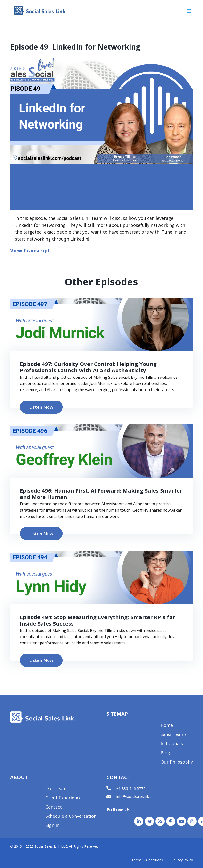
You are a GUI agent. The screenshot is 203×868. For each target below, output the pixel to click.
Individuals (172, 744)
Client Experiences (65, 798)
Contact (54, 807)
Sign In (52, 826)
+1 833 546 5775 (131, 788)
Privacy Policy (182, 860)
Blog (165, 753)
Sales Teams (174, 735)
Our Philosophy (177, 762)
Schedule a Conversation (71, 817)
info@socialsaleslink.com (137, 796)
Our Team (56, 789)
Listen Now (41, 407)
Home (167, 726)
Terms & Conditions (147, 860)
